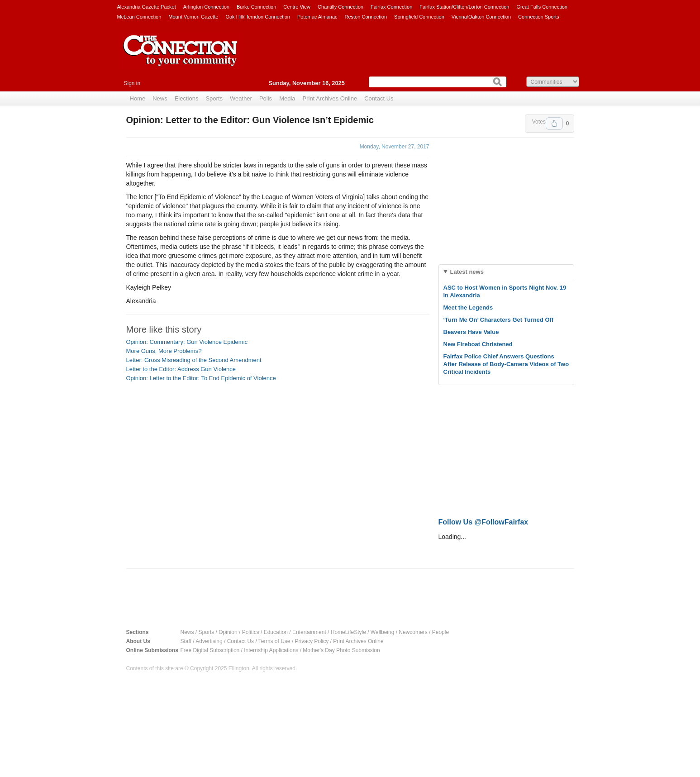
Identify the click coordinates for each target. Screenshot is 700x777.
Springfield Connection (419, 17)
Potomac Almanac (317, 17)
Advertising (209, 641)
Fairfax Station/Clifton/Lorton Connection (464, 7)
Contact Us (379, 98)
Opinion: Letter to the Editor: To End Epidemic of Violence (201, 378)
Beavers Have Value (471, 332)
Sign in (132, 83)
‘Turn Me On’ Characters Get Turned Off (499, 320)
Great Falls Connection (542, 7)
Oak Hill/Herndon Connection (257, 17)
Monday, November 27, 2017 (395, 147)
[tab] (506, 272)
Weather (241, 98)
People (440, 632)
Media (287, 98)
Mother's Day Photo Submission (341, 650)
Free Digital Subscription (210, 650)
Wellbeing (382, 632)
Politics (251, 632)
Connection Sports (539, 17)
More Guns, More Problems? (164, 351)
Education (276, 632)
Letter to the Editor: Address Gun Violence (181, 369)
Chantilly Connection (340, 7)
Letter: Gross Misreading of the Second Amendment (194, 360)
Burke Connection (256, 7)
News (160, 98)
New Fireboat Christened (478, 344)
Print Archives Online (330, 98)
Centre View (297, 7)
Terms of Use (274, 641)
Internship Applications (271, 650)
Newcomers (413, 632)
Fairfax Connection (391, 7)
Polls (266, 98)
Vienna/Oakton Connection (481, 17)
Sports (214, 98)
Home (138, 98)
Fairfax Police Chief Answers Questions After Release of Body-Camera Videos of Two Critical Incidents (506, 364)
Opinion (228, 632)
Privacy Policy (312, 641)
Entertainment (309, 632)
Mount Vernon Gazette (193, 17)
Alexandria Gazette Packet (147, 7)
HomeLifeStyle (348, 632)
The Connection (181, 57)
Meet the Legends (468, 307)
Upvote (554, 124)
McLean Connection (139, 17)
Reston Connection (366, 17)
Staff (186, 641)
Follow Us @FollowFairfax (483, 522)
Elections (187, 98)
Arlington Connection (206, 7)
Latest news (467, 272)
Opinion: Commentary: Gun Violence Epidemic (187, 342)
